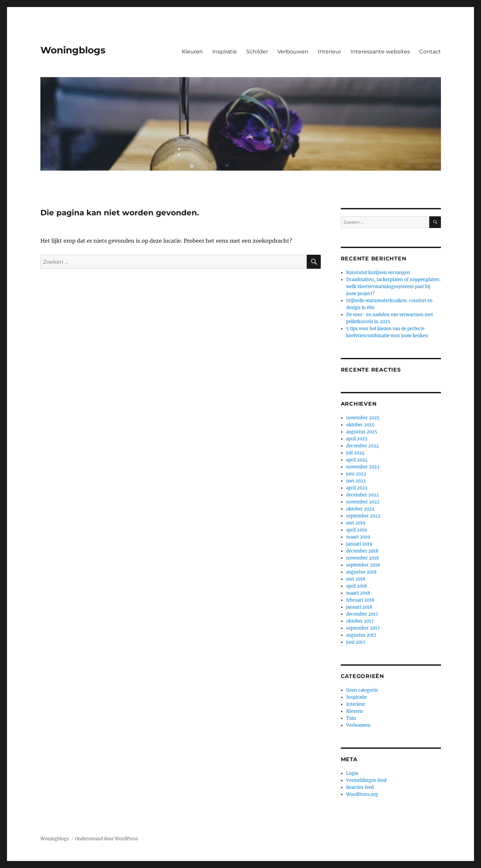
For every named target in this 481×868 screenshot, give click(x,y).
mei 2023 (356, 481)
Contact (430, 52)
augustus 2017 (361, 635)
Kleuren (192, 52)
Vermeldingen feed (366, 780)
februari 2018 (360, 600)
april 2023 (357, 488)
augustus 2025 (362, 432)
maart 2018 (358, 593)
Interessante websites (380, 52)
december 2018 (362, 551)
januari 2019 (359, 544)
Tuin (351, 718)
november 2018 (363, 558)
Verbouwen (293, 52)
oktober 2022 (360, 509)
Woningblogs (73, 50)
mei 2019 (356, 523)
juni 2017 (356, 642)
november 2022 (363, 502)
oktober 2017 (360, 621)
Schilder (257, 52)
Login (352, 773)
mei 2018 (356, 579)
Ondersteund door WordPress (107, 839)
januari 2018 (359, 607)
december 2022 (363, 495)
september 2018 (363, 565)
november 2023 (363, 467)
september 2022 (363, 516)
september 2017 (363, 628)
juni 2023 (356, 474)
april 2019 (357, 530)
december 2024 (363, 446)
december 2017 (362, 614)
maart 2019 (358, 537)
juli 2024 (355, 453)
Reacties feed (360, 787)
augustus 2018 (361, 572)
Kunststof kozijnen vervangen (378, 273)
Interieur (329, 52)
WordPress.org (362, 794)
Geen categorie (362, 690)
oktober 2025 (360, 425)
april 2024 (357, 460)
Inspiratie (225, 52)
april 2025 (357, 439)
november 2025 (363, 418)
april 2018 (356, 586)
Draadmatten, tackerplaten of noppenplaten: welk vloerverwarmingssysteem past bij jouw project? (393, 287)
